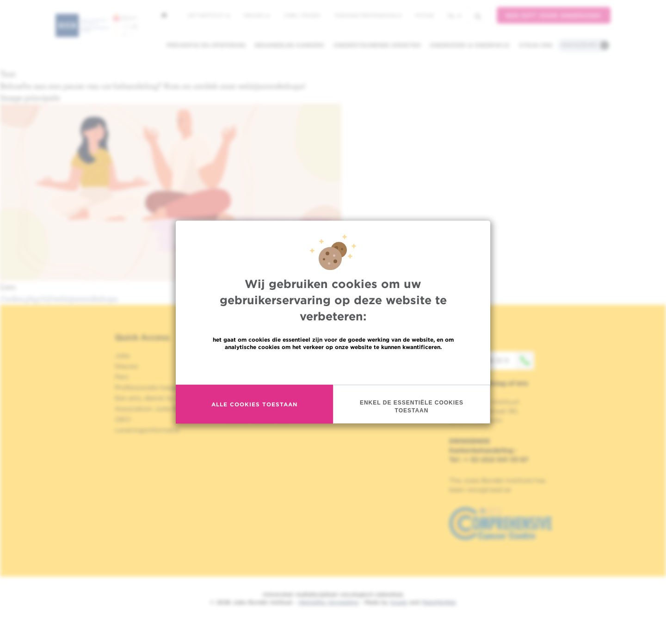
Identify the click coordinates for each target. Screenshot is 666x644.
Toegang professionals (368, 15)
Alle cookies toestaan (254, 404)
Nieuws (257, 15)
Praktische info (580, 45)
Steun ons (536, 45)
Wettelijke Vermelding (328, 602)
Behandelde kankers (290, 45)
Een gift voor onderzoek (554, 15)
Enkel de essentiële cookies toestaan (412, 407)
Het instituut (209, 15)
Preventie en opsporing (206, 45)
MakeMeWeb (439, 602)
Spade (399, 602)
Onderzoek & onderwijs (470, 45)
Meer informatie (333, 367)
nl (454, 15)
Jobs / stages (302, 15)
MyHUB (424, 15)
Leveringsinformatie (147, 430)
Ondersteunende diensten (377, 45)
